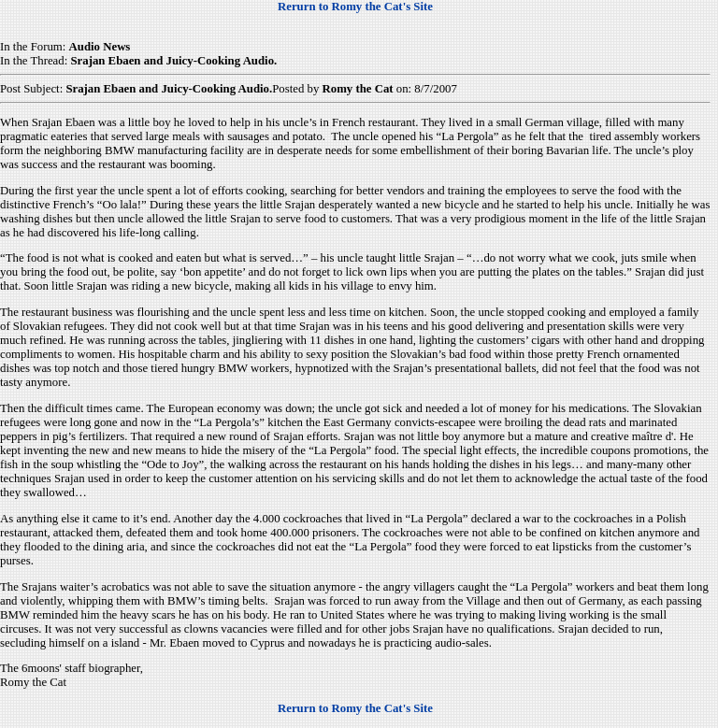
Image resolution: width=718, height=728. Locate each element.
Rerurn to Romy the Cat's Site (355, 7)
